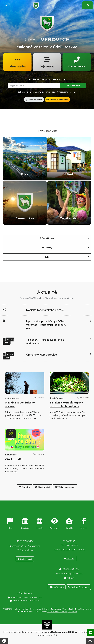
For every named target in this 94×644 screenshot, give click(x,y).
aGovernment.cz (21, 609)
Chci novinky (73, 86)
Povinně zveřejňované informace (25, 598)
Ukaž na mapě (34, 100)
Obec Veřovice (35, 609)
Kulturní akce (11, 455)
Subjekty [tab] (47, 248)
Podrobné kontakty (78, 587)
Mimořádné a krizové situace (25, 601)
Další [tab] (47, 257)
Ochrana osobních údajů (57, 611)
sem (73, 92)
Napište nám (57, 587)
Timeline (25, 487)
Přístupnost (72, 611)
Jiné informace (12, 398)
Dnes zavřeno (26, 550)
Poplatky (69, 559)
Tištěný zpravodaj (65, 487)
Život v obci (43, 487)
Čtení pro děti (15, 459)
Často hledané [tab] (47, 238)
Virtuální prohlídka (57, 100)
